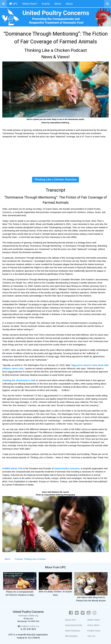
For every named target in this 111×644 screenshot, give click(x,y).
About (69, 4)
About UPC (71, 620)
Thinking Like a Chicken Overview (55, 180)
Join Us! (91, 636)
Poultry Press (94, 631)
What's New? (30, 4)
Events (46, 4)
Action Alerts (93, 625)
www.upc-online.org (28, 616)
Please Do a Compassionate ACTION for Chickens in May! (20, 592)
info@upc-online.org (28, 626)
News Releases (73, 631)
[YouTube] (89, 613)
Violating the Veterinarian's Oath (19, 380)
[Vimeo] (83, 613)
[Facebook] (71, 613)
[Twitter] (77, 613)
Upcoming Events (74, 625)
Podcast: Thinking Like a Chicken (30, 559)
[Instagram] (95, 613)
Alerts (58, 4)
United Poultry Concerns (67, 468)
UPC (13, 4)
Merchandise (71, 636)
